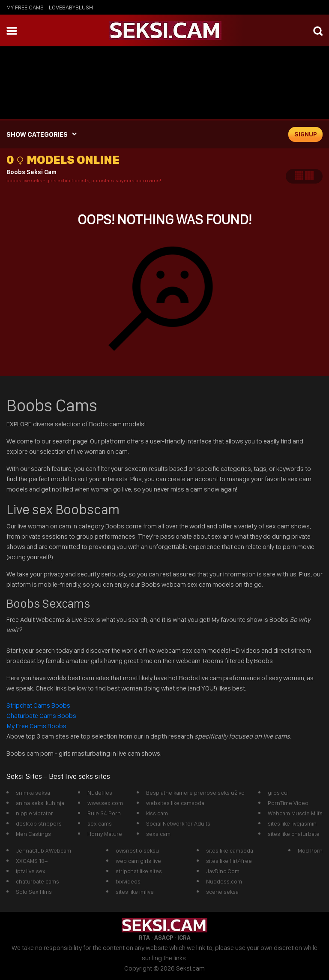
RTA (144, 938)
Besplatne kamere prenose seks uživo (195, 793)
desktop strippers (39, 823)
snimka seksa (33, 793)
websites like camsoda (175, 803)
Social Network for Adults (178, 823)
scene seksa (222, 892)
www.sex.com (105, 803)
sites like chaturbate (294, 834)
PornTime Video (288, 803)
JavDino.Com (223, 871)
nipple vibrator (34, 813)
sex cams (100, 823)
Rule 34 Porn (104, 813)
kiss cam (157, 813)
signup (306, 134)
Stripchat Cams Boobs (39, 705)
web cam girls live (138, 861)
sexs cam (158, 834)
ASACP (164, 938)
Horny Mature (105, 834)
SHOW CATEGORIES (37, 134)
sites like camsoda (230, 850)
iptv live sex (31, 871)
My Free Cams (25, 7)
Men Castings (33, 834)
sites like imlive (135, 892)
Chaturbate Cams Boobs (41, 716)
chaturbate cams (37, 881)
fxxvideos (128, 881)
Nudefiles (100, 793)
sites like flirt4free (229, 861)
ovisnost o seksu (137, 850)
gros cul (278, 793)
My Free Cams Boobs (36, 726)
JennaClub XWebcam (43, 850)
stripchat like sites (139, 871)
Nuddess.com (224, 881)
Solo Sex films (34, 892)
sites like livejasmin (292, 823)
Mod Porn (310, 850)
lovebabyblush (71, 7)
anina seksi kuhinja (40, 803)
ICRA (184, 938)
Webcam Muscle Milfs (295, 813)
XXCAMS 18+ (32, 861)
